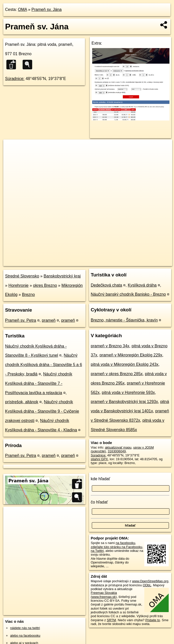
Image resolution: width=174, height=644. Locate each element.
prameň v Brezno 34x (110, 346)
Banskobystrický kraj (62, 276)
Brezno (29, 295)
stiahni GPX (99, 459)
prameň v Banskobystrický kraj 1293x (124, 402)
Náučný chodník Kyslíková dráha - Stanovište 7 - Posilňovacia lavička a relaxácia (39, 383)
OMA (23, 9)
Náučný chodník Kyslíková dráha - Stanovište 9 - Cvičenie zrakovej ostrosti (42, 411)
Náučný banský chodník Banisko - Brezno (128, 294)
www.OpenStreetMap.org (150, 581)
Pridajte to (153, 620)
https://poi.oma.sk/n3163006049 (149, 262)
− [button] (12, 156)
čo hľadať (99, 502)
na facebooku (125, 543)
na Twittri (97, 551)
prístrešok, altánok (22, 402)
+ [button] (12, 148)
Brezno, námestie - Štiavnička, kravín (124, 320)
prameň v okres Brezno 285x (117, 374)
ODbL (147, 585)
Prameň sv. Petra (21, 320)
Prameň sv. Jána (47, 9)
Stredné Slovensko (22, 276)
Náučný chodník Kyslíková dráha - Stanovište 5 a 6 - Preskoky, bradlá (43, 365)
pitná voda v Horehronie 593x (128, 393)
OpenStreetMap (85, 262)
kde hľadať (101, 479)
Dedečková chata (107, 285)
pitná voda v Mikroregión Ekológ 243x (125, 364)
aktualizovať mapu (118, 447)
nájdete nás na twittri (25, 628)
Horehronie (18, 285)
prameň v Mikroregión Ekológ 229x (131, 355)
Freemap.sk (111, 262)
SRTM (111, 620)
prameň (49, 320)
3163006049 (117, 451)
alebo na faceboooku (25, 636)
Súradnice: (15, 79)
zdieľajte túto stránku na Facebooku (117, 547)
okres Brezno (45, 285)
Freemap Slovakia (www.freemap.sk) (104, 595)
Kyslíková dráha (142, 285)
